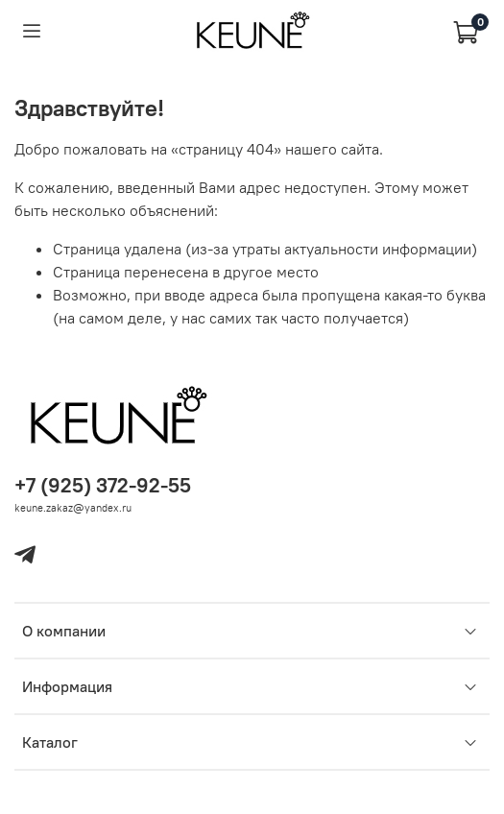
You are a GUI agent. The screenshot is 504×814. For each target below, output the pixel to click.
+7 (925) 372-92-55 (103, 485)
